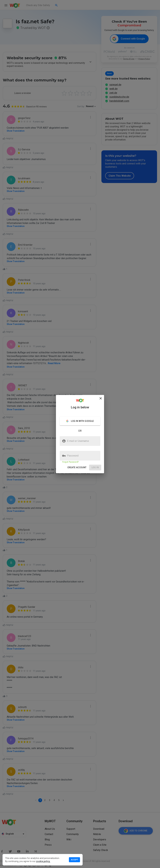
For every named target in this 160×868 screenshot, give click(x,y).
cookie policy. (43, 861)
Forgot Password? (70, 462)
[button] (77, 468)
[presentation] (80, 434)
